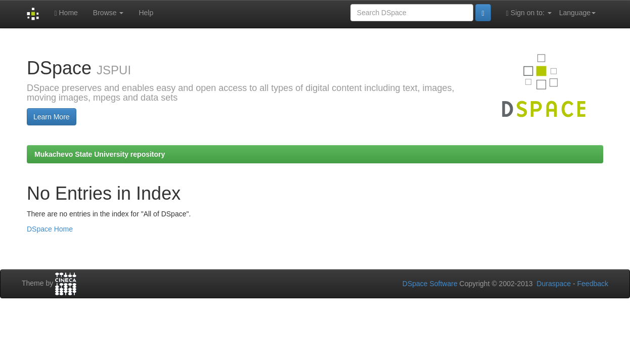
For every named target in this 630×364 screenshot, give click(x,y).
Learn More (52, 117)
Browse (108, 13)
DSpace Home (50, 229)
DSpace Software (430, 284)
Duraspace (554, 284)
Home (66, 13)
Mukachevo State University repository (100, 154)
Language (577, 13)
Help (146, 13)
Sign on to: (529, 13)
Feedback (593, 284)
